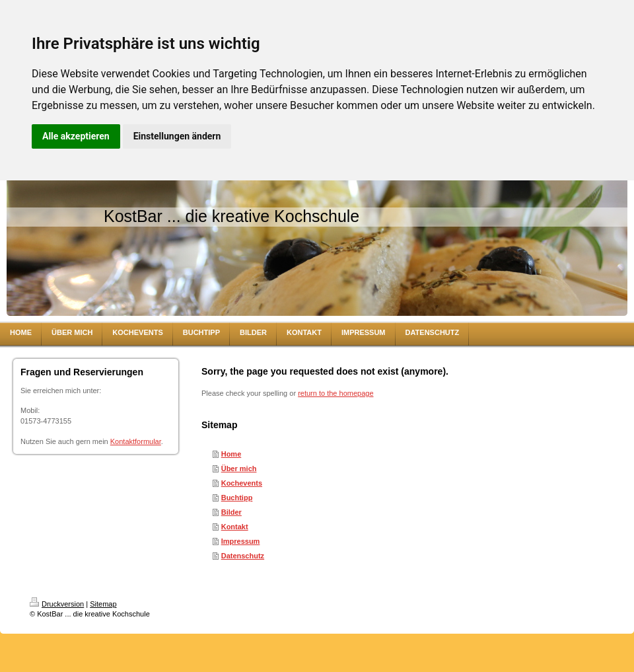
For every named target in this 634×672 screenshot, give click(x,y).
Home (231, 454)
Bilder (231, 512)
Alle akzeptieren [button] (76, 136)
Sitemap (103, 604)
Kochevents (242, 483)
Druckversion (57, 604)
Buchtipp (237, 498)
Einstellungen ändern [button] (177, 136)
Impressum (241, 541)
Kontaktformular (136, 441)
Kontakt (235, 527)
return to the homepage (335, 393)
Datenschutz (243, 556)
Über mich (239, 468)
